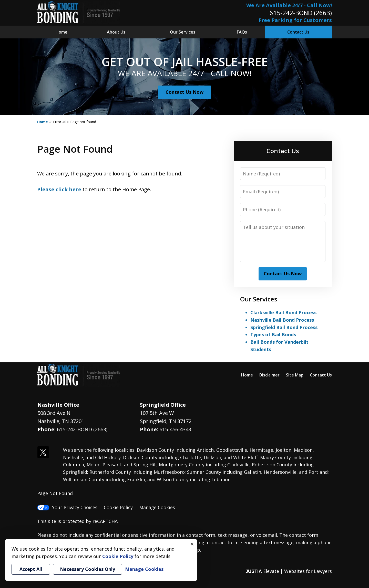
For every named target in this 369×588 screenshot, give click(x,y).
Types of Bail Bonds (273, 334)
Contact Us (298, 32)
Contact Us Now (184, 92)
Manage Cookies (157, 507)
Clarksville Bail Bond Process (283, 312)
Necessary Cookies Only (88, 569)
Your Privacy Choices (67, 507)
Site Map (295, 375)
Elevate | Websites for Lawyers (289, 571)
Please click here (59, 189)
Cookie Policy (118, 507)
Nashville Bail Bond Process (282, 320)
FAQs (242, 32)
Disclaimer (269, 375)
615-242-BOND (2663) (301, 13)
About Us (116, 32)
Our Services (183, 32)
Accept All (31, 569)
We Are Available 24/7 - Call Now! (289, 5)
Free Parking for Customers (295, 20)
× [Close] (192, 544)
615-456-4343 (175, 429)
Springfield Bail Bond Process (284, 327)
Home (61, 32)
